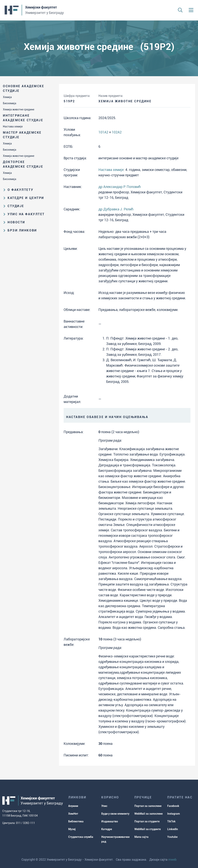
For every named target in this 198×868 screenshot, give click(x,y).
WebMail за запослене (148, 814)
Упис (104, 806)
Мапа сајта (141, 837)
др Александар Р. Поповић (120, 187)
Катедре (107, 829)
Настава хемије (13, 126)
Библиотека (76, 821)
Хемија (7, 97)
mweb (172, 860)
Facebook (173, 806)
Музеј (72, 829)
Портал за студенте (147, 821)
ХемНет (73, 814)
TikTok (171, 821)
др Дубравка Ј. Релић (116, 209)
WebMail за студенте (148, 829)
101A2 (103, 132)
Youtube (172, 837)
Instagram (174, 814)
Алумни (73, 806)
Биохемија (10, 103)
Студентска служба (81, 837)
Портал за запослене (148, 806)
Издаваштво (110, 821)
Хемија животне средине (19, 109)
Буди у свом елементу (115, 814)
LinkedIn (173, 829)
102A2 (117, 132)
